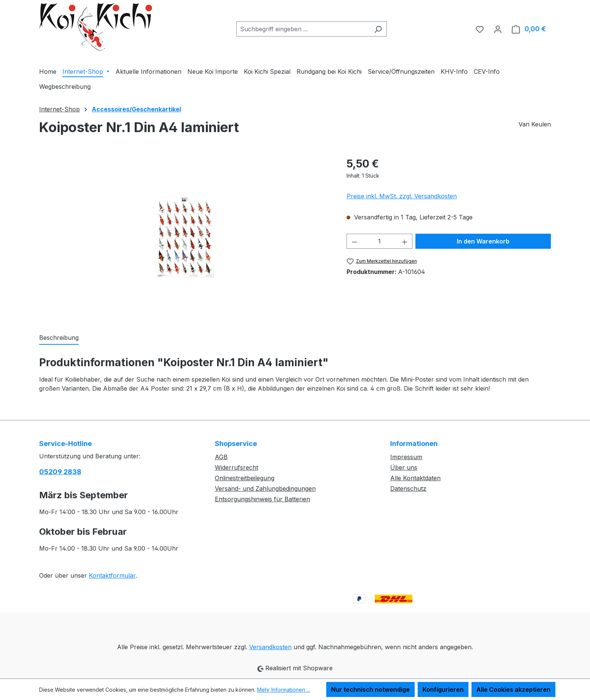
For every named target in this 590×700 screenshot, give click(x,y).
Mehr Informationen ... (284, 690)
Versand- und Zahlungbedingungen (265, 488)
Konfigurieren (443, 689)
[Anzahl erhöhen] (405, 241)
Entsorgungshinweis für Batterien (262, 499)
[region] (185, 237)
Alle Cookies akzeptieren (513, 689)
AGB (221, 457)
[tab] (59, 338)
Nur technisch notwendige (370, 689)
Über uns (404, 467)
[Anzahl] (379, 241)
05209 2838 (60, 472)
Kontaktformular (112, 575)
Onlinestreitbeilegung (245, 478)
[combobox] (303, 29)
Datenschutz (408, 488)
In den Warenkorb (483, 241)
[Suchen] (378, 29)
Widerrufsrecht (236, 467)
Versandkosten (270, 647)
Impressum (406, 457)
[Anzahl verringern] (354, 241)
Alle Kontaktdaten (415, 478)
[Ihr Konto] (498, 29)
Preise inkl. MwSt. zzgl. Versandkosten (402, 196)
